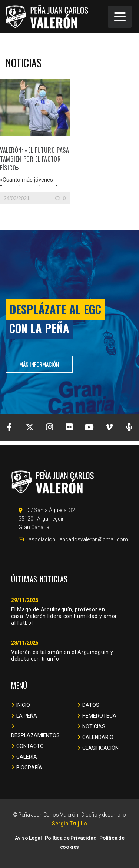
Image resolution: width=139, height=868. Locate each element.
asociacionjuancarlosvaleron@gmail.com (78, 539)
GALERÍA (27, 757)
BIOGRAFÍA (29, 768)
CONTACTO (30, 746)
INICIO (23, 705)
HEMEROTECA (99, 716)
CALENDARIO (98, 737)
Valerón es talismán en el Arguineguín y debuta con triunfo (62, 655)
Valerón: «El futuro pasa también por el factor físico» (35, 159)
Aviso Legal (28, 838)
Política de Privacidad (71, 838)
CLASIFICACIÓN (100, 748)
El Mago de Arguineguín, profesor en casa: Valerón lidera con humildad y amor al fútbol (64, 616)
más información (39, 364)
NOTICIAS (94, 726)
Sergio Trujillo (69, 824)
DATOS (91, 705)
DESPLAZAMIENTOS (35, 735)
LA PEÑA (27, 716)
